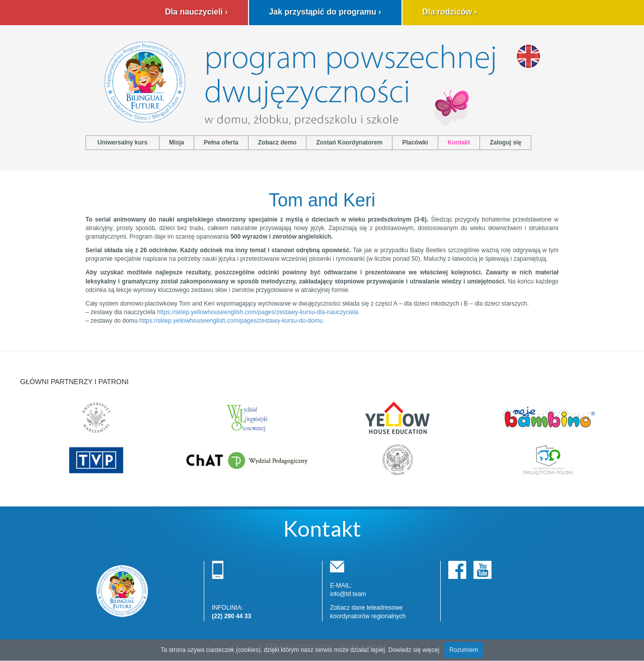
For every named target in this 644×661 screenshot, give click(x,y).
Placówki (415, 142)
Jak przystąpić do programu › (325, 12)
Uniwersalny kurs (123, 142)
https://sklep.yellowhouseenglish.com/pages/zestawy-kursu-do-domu (231, 321)
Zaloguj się (505, 142)
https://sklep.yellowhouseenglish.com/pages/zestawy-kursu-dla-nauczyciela (258, 312)
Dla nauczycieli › (196, 12)
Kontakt (459, 142)
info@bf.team (348, 594)
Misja (177, 142)
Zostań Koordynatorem (349, 142)
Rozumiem (464, 650)
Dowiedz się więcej (414, 650)
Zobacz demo (277, 142)
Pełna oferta (221, 142)
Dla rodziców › (450, 12)
